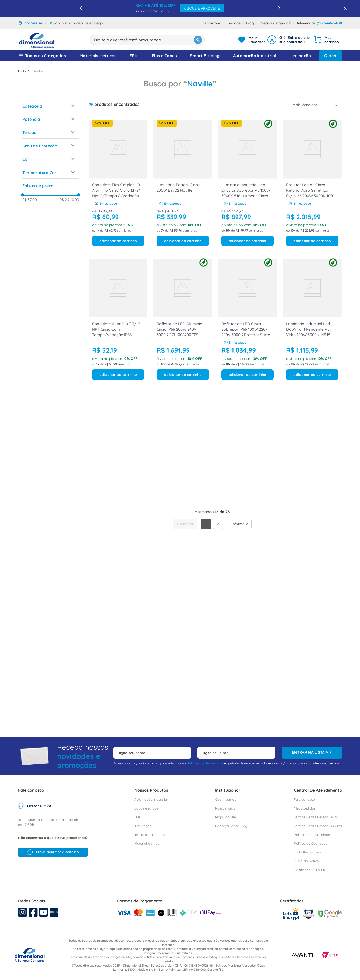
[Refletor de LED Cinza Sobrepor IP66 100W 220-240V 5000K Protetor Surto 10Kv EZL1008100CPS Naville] (248, 258)
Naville (38, 10)
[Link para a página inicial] (22, 10)
